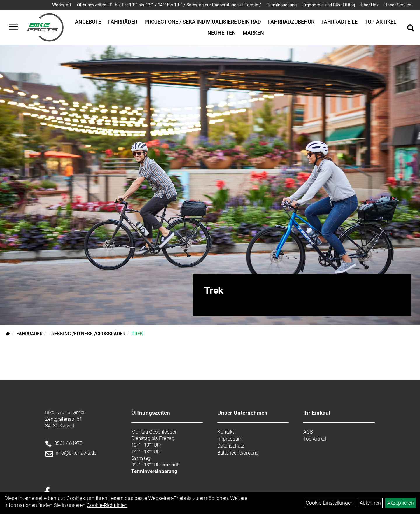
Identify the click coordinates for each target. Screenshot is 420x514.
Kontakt (226, 432)
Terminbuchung (282, 5)
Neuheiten (222, 33)
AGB (308, 432)
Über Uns (370, 5)
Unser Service (398, 5)
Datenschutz (231, 446)
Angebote (88, 22)
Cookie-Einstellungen (330, 503)
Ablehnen (370, 503)
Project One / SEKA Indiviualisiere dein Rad (203, 22)
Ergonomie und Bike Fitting (329, 5)
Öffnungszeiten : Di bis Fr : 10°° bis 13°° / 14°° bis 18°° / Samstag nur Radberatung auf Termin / (169, 5)
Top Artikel (380, 22)
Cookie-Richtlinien (107, 505)
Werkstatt (62, 5)
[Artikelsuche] (411, 29)
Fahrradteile (339, 22)
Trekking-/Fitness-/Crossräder (87, 334)
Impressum (230, 439)
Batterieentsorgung (238, 453)
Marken (253, 33)
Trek (137, 334)
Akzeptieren (400, 503)
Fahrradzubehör (291, 22)
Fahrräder (123, 22)
